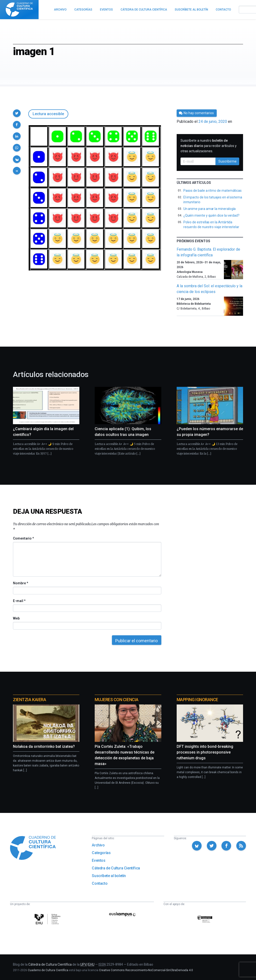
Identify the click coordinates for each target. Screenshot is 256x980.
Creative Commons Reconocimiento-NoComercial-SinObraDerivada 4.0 (146, 970)
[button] (17, 113)
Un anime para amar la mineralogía (210, 209)
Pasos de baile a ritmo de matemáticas (212, 191)
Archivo (98, 845)
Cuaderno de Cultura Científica (48, 970)
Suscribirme (227, 161)
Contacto (100, 883)
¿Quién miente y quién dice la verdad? (211, 215)
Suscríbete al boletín (109, 876)
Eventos (99, 860)
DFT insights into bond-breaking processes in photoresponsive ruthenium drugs (205, 752)
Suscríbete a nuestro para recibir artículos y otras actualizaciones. (209, 146)
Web (16, 618)
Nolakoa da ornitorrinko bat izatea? (44, 746)
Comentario (23, 538)
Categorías (101, 853)
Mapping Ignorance (197, 700)
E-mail (19, 601)
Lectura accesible (48, 114)
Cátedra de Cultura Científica (116, 868)
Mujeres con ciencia (116, 700)
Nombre (20, 583)
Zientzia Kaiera (29, 700)
